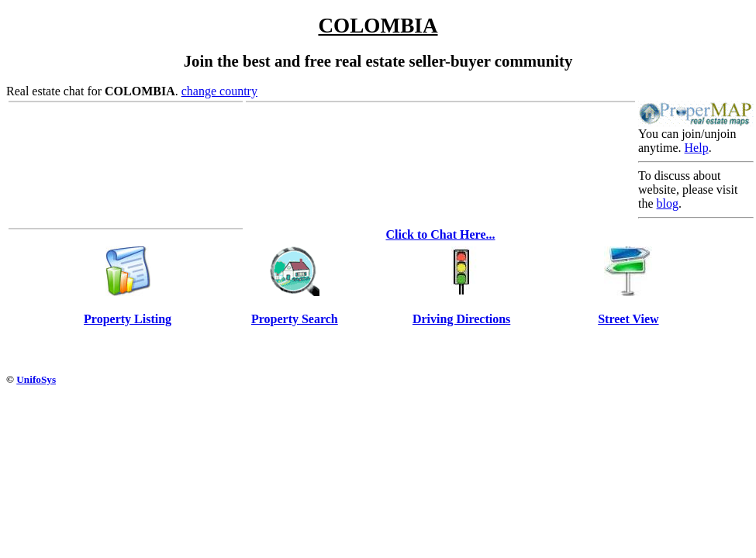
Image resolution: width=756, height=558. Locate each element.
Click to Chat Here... (440, 234)
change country (219, 91)
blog (668, 203)
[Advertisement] (288, 351)
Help (697, 148)
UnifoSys (36, 379)
